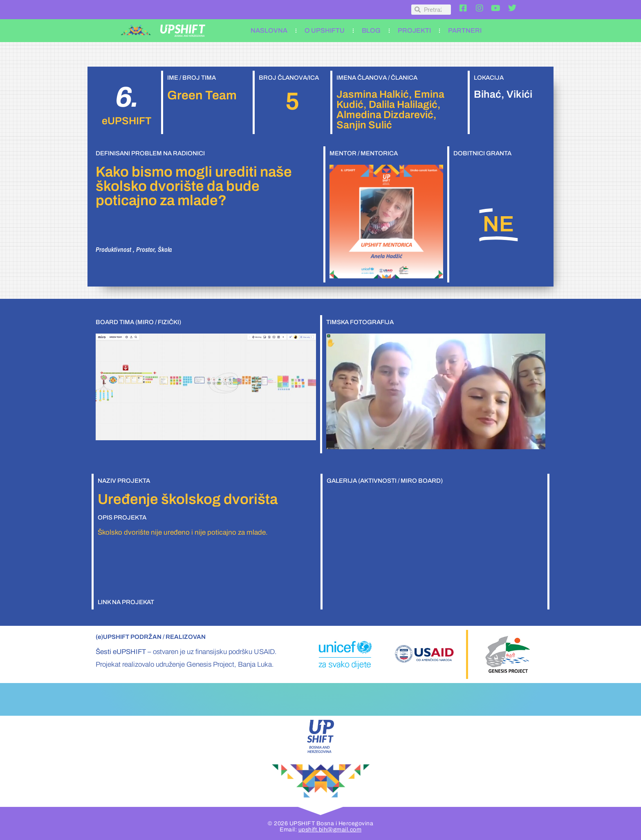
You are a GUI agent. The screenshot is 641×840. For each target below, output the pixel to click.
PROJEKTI (414, 30)
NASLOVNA (269, 30)
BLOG (371, 30)
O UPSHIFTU (325, 30)
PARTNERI (465, 30)
